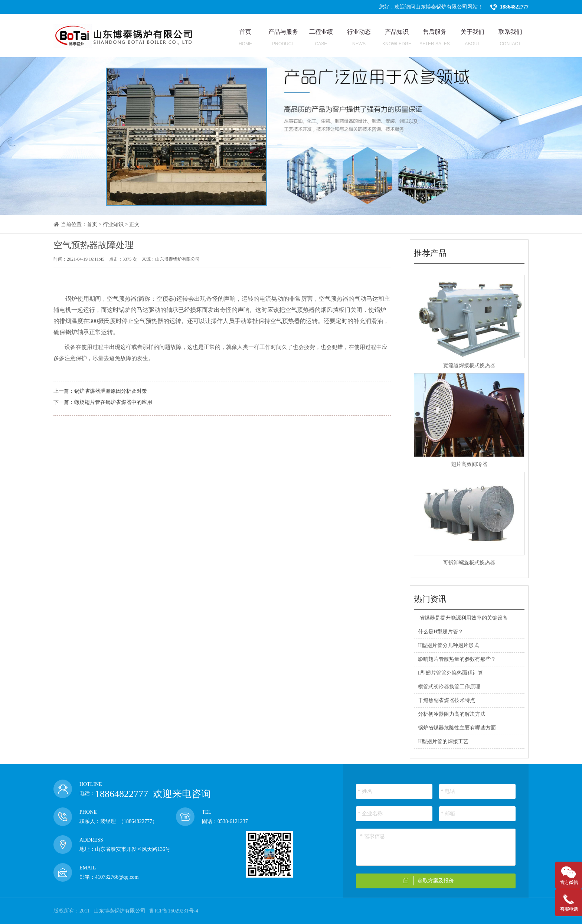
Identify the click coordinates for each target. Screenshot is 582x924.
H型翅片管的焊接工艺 (443, 742)
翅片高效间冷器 (469, 464)
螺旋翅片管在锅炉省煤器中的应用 (113, 402)
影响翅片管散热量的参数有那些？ (457, 659)
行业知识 (113, 224)
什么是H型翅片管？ (441, 632)
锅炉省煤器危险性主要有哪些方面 (457, 728)
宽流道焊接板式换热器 (469, 365)
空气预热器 (122, 299)
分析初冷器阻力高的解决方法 (452, 714)
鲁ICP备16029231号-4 (174, 911)
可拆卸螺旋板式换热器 (469, 563)
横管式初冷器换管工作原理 (449, 687)
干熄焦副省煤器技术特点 (447, 700)
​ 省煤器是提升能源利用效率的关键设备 (463, 618)
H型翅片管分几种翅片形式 (448, 645)
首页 (92, 224)
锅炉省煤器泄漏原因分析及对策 (111, 391)
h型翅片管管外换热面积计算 (450, 673)
